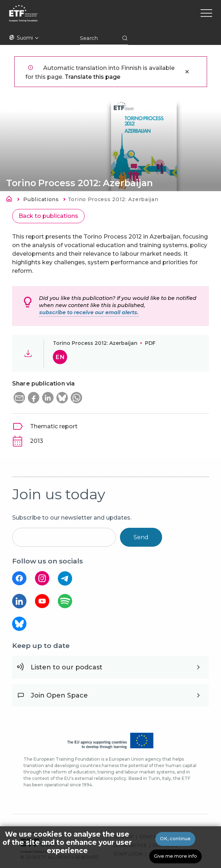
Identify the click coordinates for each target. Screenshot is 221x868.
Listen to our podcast (67, 667)
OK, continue (175, 840)
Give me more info (175, 857)
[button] (19, 398)
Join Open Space (59, 695)
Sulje (187, 72)
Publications (41, 199)
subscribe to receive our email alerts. (89, 312)
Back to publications (48, 216)
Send (141, 537)
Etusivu (11, 200)
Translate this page (92, 77)
